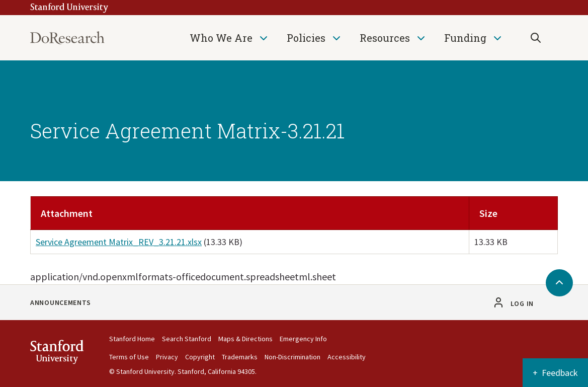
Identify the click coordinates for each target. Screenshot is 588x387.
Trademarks (240, 357)
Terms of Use (129, 357)
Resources (385, 38)
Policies (306, 38)
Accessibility (347, 357)
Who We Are (221, 38)
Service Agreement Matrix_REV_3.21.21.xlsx (119, 242)
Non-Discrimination (292, 357)
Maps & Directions (245, 339)
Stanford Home (132, 339)
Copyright (200, 357)
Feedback (560, 373)
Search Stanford (187, 339)
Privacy (167, 357)
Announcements (61, 302)
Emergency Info (303, 339)
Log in (522, 303)
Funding (465, 38)
